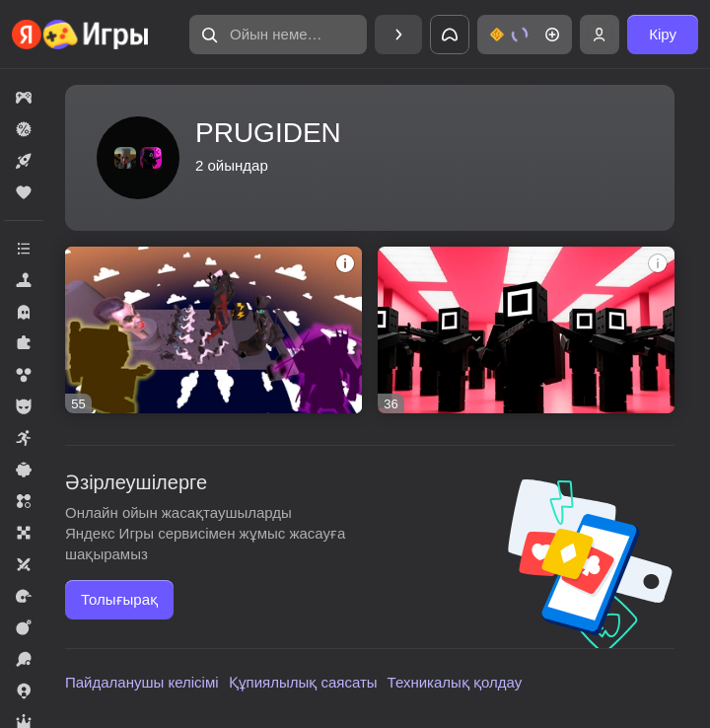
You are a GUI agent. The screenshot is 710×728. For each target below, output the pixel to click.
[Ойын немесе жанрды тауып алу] (278, 35)
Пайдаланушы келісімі (142, 682)
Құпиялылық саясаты (303, 682)
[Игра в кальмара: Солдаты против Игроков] (526, 330)
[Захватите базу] (213, 330)
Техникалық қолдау (455, 682)
